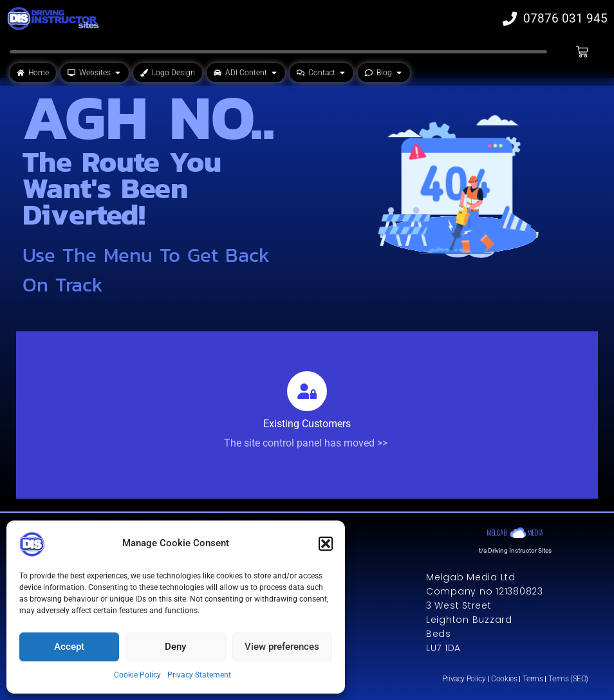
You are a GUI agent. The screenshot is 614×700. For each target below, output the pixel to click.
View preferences (282, 647)
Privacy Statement (199, 675)
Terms (533, 679)
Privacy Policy (464, 679)
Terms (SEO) (568, 679)
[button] (326, 544)
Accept (69, 647)
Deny (175, 647)
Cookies (504, 679)
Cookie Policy (137, 675)
